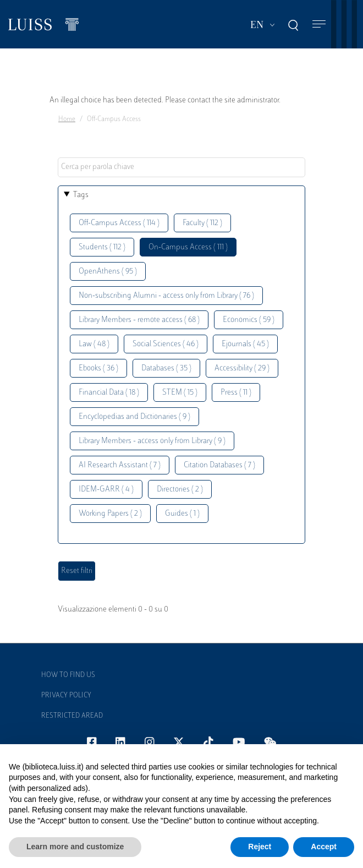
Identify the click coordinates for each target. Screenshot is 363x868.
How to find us (68, 675)
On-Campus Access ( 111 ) (188, 247)
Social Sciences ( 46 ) (166, 344)
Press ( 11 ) (236, 393)
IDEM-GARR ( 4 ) (106, 490)
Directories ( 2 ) (180, 490)
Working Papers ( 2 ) (110, 514)
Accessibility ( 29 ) (242, 369)
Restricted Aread (72, 716)
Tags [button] (81, 195)
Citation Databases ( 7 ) (219, 465)
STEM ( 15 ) (180, 393)
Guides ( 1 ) (182, 514)
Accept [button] (324, 847)
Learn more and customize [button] (75, 847)
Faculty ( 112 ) (202, 223)
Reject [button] (260, 847)
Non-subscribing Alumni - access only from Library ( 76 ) (166, 296)
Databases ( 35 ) (166, 369)
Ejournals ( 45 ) (245, 344)
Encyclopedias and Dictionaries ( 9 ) (134, 417)
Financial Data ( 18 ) (109, 393)
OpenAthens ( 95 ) (108, 272)
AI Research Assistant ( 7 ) (120, 465)
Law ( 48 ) (94, 344)
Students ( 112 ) (102, 247)
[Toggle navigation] (319, 24)
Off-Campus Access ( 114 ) (119, 223)
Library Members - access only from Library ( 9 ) (152, 441)
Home (67, 119)
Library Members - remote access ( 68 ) (139, 320)
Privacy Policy (66, 696)
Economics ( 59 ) (249, 320)
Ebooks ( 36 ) (98, 369)
